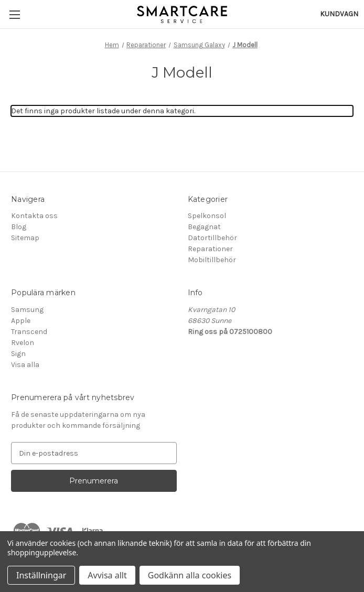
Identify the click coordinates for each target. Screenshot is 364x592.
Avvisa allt (107, 575)
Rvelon (23, 343)
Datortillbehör (212, 238)
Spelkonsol (207, 216)
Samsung (27, 310)
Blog (19, 227)
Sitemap (25, 238)
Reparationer (210, 249)
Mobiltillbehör (212, 260)
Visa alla (25, 365)
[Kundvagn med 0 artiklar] (339, 14)
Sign (18, 354)
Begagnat (204, 227)
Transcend (29, 332)
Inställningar (41, 575)
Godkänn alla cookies (190, 575)
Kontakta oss (34, 216)
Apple (21, 321)
